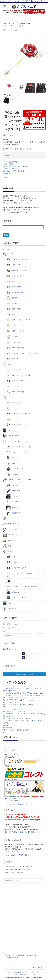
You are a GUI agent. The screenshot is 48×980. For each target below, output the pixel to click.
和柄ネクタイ (14, 491)
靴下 (7, 546)
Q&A (4, 707)
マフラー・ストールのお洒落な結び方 (16, 730)
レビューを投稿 (8, 164)
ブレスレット (10, 529)
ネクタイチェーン (12, 430)
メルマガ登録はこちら (24, 674)
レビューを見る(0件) (10, 162)
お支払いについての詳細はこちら (16, 804)
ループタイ (13, 502)
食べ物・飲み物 (15, 292)
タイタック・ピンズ (16, 452)
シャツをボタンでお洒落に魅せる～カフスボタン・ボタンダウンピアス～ (24, 722)
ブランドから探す (9, 628)
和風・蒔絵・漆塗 (15, 348)
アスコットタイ (15, 496)
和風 (11, 463)
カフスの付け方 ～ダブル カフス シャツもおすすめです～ (23, 695)
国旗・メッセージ (15, 331)
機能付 (12, 298)
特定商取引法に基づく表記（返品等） (16, 166)
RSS (29, 974)
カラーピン (13, 581)
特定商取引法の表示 (35, 972)
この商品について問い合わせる (13, 171)
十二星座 (12, 337)
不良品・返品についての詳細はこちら (18, 855)
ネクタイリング (11, 436)
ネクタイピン (10, 364)
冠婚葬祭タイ (14, 513)
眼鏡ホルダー (14, 474)
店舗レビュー (7, 725)
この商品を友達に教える (11, 169)
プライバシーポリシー (20, 974)
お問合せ (10, 972)
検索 (6, 235)
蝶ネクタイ (13, 507)
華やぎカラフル (15, 281)
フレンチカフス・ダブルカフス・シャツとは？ (19, 700)
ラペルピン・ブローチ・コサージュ (21, 24)
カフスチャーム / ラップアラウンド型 (22, 353)
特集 (4, 30)
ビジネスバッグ (15, 592)
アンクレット (10, 535)
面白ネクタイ (14, 485)
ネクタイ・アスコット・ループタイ (18, 480)
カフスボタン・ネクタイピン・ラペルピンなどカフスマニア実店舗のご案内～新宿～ (24, 690)
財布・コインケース (16, 598)
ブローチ (12, 458)
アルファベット (15, 342)
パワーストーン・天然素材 (18, 375)
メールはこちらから (16, 872)
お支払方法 (18, 972)
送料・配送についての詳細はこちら (28, 832)
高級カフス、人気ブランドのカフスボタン (17, 718)
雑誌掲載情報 (7, 728)
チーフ (8, 518)
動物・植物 (13, 309)
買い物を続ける (8, 173)
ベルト (12, 557)
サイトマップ (7, 732)
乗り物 (12, 303)
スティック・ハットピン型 (14, 26)
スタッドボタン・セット (18, 425)
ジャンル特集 (7, 635)
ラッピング (9, 609)
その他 (8, 551)
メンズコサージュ (15, 469)
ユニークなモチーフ (16, 287)
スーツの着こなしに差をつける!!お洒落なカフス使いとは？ (23, 693)
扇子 (7, 603)
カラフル (12, 386)
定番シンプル (14, 265)
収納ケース (9, 540)
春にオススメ (13, 30)
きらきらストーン (15, 276)
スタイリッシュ (15, 370)
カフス (8, 254)
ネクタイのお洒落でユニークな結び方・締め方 (19, 705)
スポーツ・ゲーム (15, 325)
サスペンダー (14, 563)
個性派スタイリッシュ (17, 270)
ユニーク (12, 408)
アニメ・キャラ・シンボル (18, 320)
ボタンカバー (14, 359)
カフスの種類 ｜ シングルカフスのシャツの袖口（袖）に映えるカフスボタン (24, 715)
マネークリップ (11, 524)
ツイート (6, 178)
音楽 (11, 314)
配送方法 (25, 972)
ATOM (33, 974)
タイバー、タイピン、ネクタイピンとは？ (17, 711)
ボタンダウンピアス (16, 568)
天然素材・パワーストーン (18, 259)
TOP (4, 24)
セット (8, 397)
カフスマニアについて (10, 709)
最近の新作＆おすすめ (10, 624)
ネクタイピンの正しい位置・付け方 (15, 698)
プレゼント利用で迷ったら (12, 702)
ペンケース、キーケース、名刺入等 (22, 587)
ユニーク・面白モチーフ (18, 381)
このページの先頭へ (37, 968)
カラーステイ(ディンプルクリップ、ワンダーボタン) (26, 575)
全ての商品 (6, 249)
